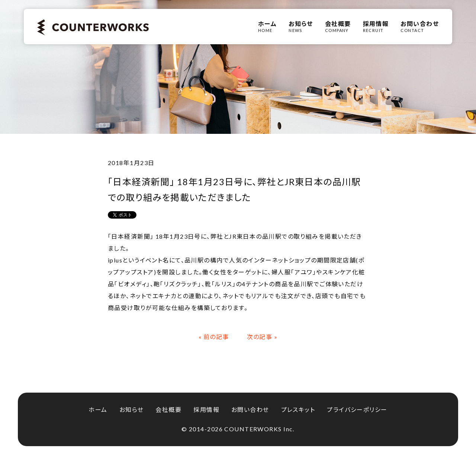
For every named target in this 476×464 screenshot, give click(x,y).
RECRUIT (376, 26)
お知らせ (132, 410)
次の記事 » (262, 337)
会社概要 (168, 410)
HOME (267, 26)
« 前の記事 (214, 337)
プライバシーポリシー (357, 410)
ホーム (98, 410)
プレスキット (298, 410)
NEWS (301, 26)
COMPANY (338, 26)
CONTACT (420, 26)
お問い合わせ (250, 410)
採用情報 (206, 410)
